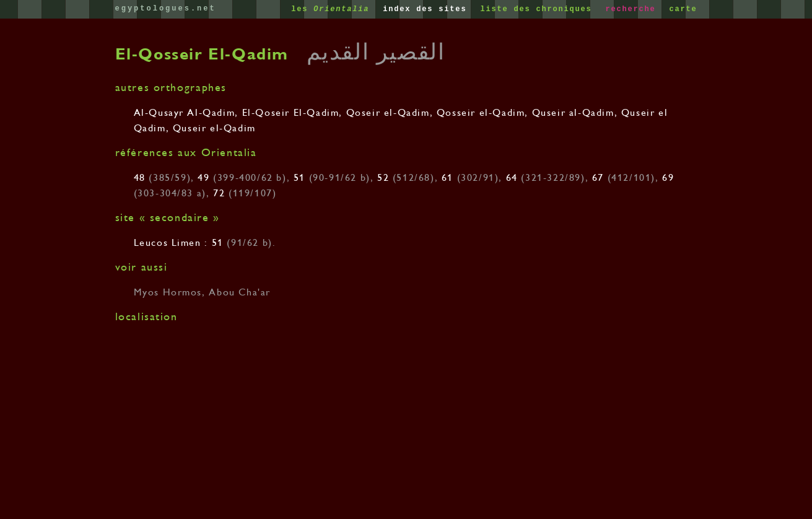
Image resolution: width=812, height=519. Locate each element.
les (333, 9)
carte (683, 9)
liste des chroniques (539, 9)
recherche (633, 9)
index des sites (427, 9)
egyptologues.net (166, 9)
